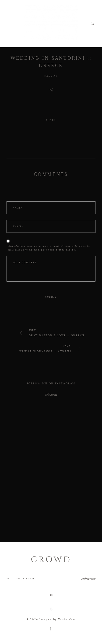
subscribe (88, 578)
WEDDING (51, 76)
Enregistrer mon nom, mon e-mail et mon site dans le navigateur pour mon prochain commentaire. (49, 248)
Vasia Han (67, 619)
